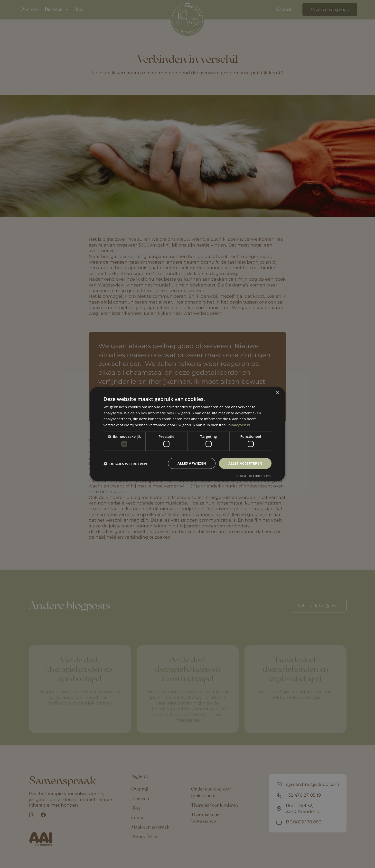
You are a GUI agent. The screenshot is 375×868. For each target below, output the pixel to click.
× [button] (277, 393)
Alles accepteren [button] (245, 463)
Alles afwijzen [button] (192, 463)
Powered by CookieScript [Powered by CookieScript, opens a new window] (254, 476)
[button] (125, 463)
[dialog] (187, 434)
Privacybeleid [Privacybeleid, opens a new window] (239, 425)
